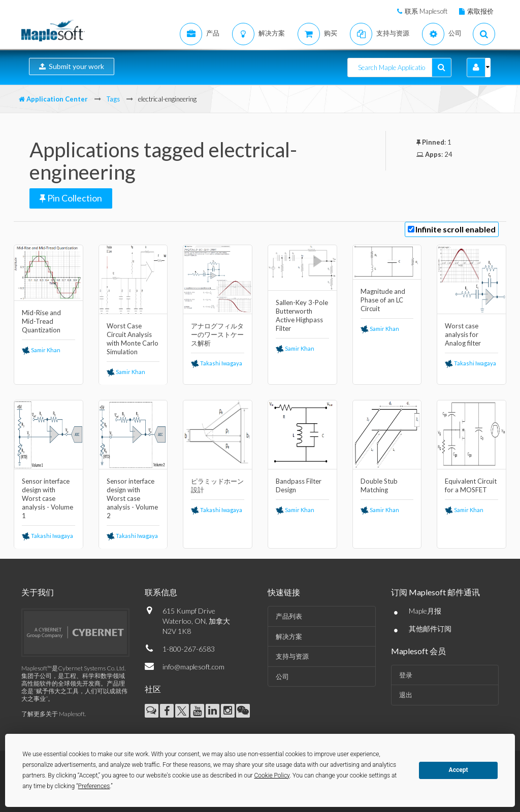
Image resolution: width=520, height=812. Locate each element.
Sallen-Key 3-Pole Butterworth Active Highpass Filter (302, 315)
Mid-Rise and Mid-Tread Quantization (41, 321)
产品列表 (289, 616)
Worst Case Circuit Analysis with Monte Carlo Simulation (133, 339)
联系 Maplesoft (426, 11)
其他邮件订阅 (430, 629)
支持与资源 (292, 656)
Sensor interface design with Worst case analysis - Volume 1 (47, 498)
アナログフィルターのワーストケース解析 (217, 334)
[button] (476, 67)
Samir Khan (41, 350)
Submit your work (72, 66)
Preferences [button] (94, 786)
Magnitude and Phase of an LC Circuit (383, 300)
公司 (282, 676)
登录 (406, 675)
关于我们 (38, 592)
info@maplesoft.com (193, 667)
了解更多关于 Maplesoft (53, 714)
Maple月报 (425, 611)
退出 (406, 695)
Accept (459, 770)
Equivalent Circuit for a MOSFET (471, 485)
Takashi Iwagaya (217, 363)
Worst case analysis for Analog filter (463, 334)
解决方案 (289, 636)
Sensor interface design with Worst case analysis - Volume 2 (132, 498)
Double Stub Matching (379, 485)
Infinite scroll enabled (456, 229)
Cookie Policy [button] (272, 775)
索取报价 (480, 11)
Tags (113, 99)
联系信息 (161, 592)
